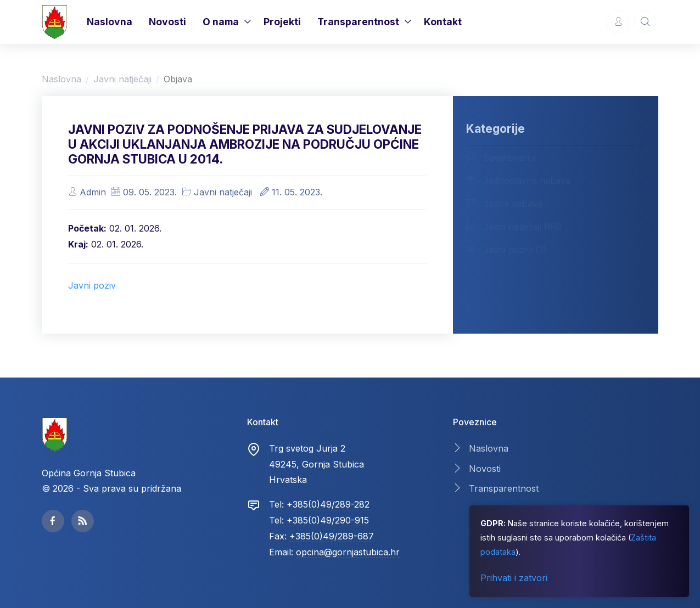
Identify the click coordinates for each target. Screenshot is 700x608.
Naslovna (110, 22)
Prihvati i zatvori (514, 578)
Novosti (167, 22)
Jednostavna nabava (518, 180)
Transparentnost (358, 22)
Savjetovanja (501, 157)
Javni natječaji (122, 79)
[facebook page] (53, 521)
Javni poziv (92, 285)
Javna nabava (504, 203)
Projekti (282, 22)
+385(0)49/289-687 (332, 536)
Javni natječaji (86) (514, 226)
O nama (221, 22)
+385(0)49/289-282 (328, 504)
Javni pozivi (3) (506, 249)
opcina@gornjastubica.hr (348, 552)
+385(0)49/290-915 (328, 520)
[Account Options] (618, 22)
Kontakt (443, 22)
